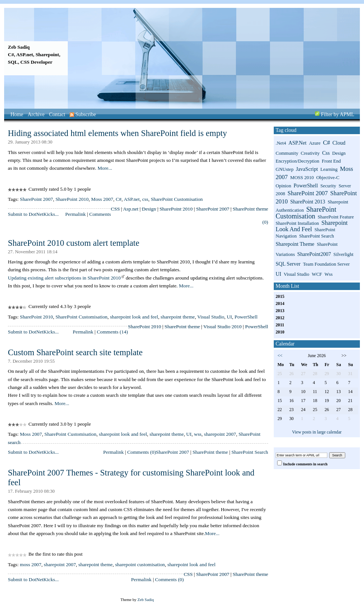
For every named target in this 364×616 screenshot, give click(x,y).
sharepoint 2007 (220, 434)
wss (198, 434)
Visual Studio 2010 (222, 327)
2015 (280, 297)
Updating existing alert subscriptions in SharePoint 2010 (64, 278)
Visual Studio (211, 317)
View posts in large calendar (317, 432)
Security (328, 186)
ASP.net (132, 199)
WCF (317, 274)
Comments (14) (112, 332)
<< (280, 356)
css (145, 199)
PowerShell (246, 317)
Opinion (283, 186)
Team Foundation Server (326, 264)
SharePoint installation (297, 223)
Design (149, 209)
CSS (115, 209)
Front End (331, 161)
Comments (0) (142, 452)
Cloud (339, 143)
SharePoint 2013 (308, 202)
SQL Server (288, 264)
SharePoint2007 (314, 254)
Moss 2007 (102, 199)
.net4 (281, 143)
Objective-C (328, 178)
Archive (36, 114)
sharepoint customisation (140, 564)
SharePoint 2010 (72, 199)
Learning (329, 169)
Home (17, 114)
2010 (280, 332)
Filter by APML (338, 114)
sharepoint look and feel (134, 317)
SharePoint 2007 (36, 199)
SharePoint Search (250, 452)
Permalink (75, 214)
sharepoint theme (178, 317)
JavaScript (307, 169)
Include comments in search (305, 464)
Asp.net (131, 209)
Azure (315, 143)
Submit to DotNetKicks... (33, 214)
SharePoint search (317, 236)
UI (229, 317)
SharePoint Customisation (177, 199)
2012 (280, 318)
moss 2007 (31, 564)
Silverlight (343, 254)
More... (105, 168)
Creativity (310, 153)
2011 (280, 325)
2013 (280, 311)
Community (287, 153)
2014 (280, 304)
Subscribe (83, 114)
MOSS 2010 (302, 178)
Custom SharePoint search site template (75, 352)
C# (119, 199)
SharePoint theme (251, 209)
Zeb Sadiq (19, 47)
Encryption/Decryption (298, 161)
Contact (57, 114)
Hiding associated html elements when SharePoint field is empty (117, 133)
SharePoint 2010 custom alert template (74, 243)
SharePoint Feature (336, 217)
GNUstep (285, 169)
